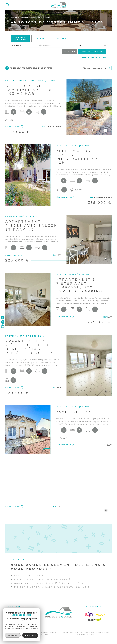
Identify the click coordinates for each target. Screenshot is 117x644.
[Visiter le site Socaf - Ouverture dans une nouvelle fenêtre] (101, 615)
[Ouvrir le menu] (110, 5)
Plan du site (78, 632)
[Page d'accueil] (59, 5)
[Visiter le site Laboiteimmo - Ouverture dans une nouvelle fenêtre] (13, 633)
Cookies (92, 634)
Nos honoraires (68, 632)
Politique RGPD (82, 634)
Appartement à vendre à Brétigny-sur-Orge (50, 583)
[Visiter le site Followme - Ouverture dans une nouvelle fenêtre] (89, 615)
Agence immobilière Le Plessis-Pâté (27, 17)
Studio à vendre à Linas (34, 576)
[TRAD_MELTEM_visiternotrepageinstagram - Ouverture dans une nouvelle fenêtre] (3, 322)
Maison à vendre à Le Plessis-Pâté (42, 579)
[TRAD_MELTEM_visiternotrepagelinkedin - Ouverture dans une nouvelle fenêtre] (3, 326)
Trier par (86, 68)
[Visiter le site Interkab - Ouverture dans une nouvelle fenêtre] (95, 619)
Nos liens (105, 632)
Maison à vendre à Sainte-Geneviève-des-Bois (52, 587)
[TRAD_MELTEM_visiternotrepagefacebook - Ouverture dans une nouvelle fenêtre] (3, 318)
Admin (98, 632)
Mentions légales (89, 632)
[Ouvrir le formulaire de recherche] (69, 51)
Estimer (62, 38)
